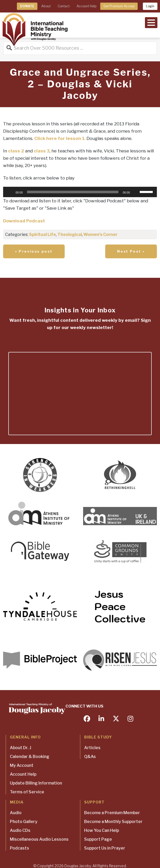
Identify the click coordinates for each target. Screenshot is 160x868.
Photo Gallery (24, 822)
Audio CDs (20, 830)
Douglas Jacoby (78, 866)
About (46, 6)
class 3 (42, 151)
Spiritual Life (42, 234)
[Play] (10, 192)
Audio (16, 813)
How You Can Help (102, 830)
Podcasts (19, 848)
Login (150, 6)
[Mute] (136, 192)
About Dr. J (21, 748)
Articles (92, 748)
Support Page (98, 839)
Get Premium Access (119, 6)
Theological (70, 234)
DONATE (27, 6)
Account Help (86, 6)
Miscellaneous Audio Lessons (39, 839)
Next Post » (131, 251)
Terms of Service (27, 792)
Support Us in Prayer (105, 848)
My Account (22, 765)
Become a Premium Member (112, 813)
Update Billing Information (36, 783)
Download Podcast (24, 221)
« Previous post (34, 251)
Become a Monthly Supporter (113, 822)
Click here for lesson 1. (60, 138)
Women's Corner (100, 234)
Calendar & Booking (30, 757)
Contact (64, 6)
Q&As (90, 757)
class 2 (16, 151)
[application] (80, 192)
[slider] (73, 192)
